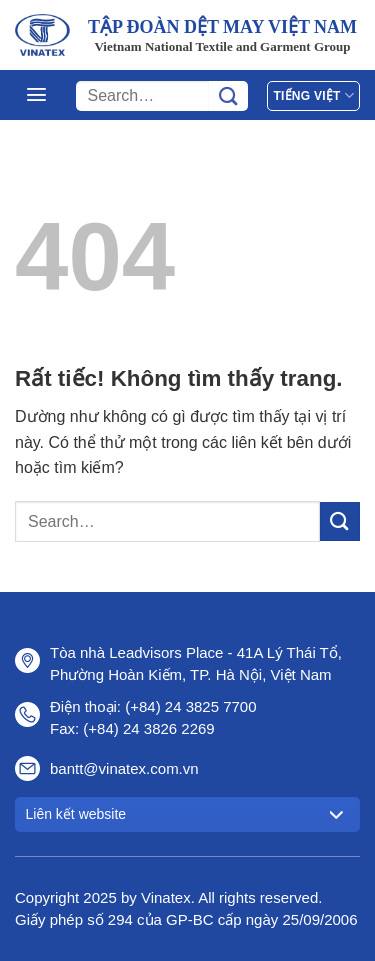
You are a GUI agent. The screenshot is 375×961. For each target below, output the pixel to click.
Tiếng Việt (313, 95)
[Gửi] (228, 96)
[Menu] (36, 94)
